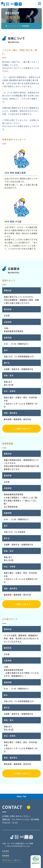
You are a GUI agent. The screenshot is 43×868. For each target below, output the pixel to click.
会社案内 (6, 851)
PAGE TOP (22, 796)
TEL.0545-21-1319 (21, 819)
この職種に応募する (21, 429)
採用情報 (6, 856)
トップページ (12, 26)
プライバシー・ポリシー (12, 860)
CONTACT (16, 807)
